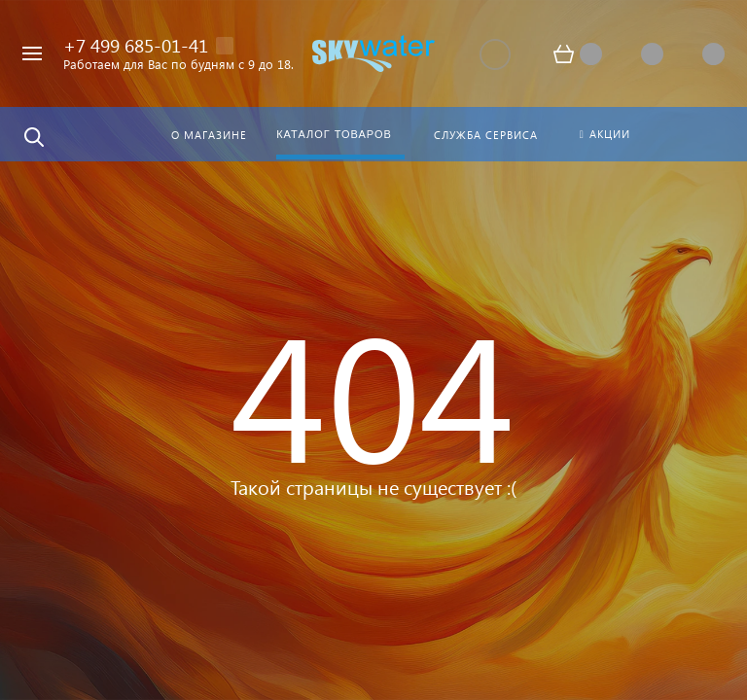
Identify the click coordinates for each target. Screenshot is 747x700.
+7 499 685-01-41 (136, 45)
